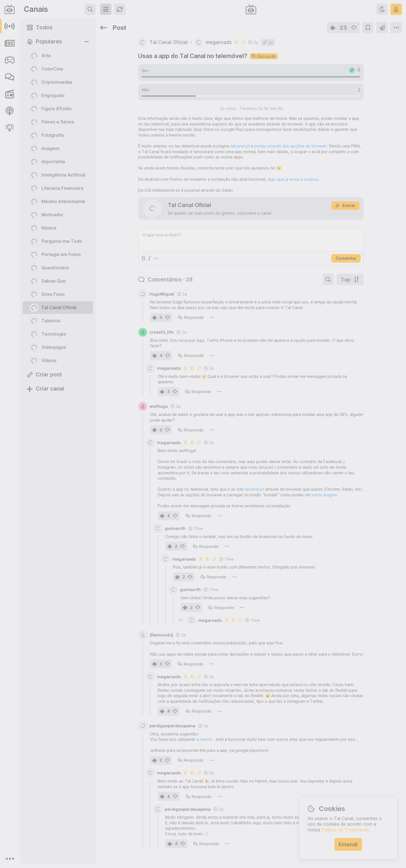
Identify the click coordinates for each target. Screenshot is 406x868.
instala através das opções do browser (291, 146)
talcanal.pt (240, 146)
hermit (206, 739)
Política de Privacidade (345, 830)
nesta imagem (325, 495)
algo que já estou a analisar (293, 179)
